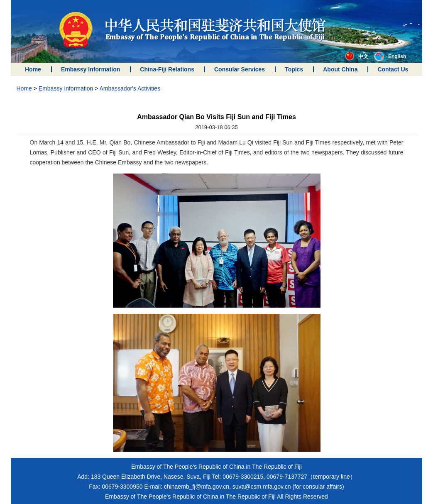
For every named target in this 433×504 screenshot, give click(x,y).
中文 (357, 56)
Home (33, 69)
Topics (294, 69)
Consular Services (240, 69)
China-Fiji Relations (167, 69)
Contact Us (393, 69)
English (390, 56)
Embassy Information (91, 69)
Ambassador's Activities (130, 88)
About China (340, 69)
